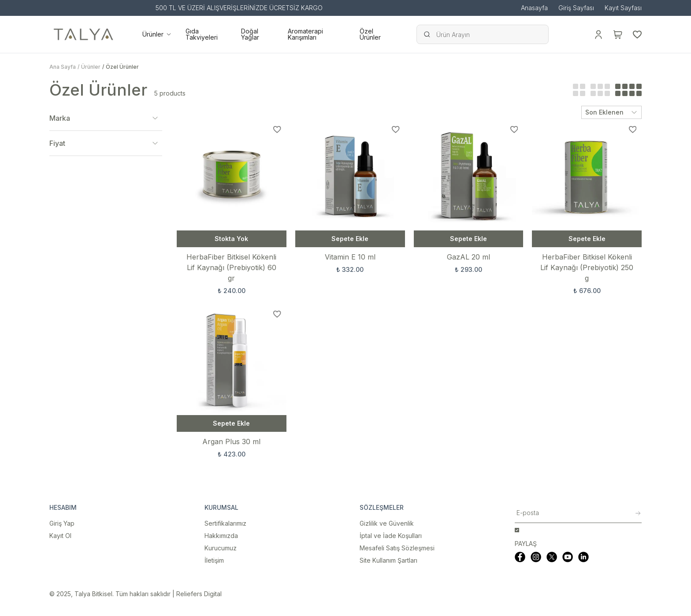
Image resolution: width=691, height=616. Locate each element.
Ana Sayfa (63, 67)
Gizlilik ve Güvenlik (387, 523)
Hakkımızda (221, 536)
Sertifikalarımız (225, 523)
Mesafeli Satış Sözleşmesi (397, 548)
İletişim (214, 560)
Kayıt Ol (60, 536)
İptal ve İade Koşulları (391, 536)
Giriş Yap (62, 523)
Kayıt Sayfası (623, 8)
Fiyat (106, 143)
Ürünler (91, 67)
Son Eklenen (611, 112)
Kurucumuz (221, 548)
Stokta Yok (231, 239)
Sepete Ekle (350, 239)
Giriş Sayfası (576, 8)
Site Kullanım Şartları (388, 560)
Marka (106, 118)
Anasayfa (534, 8)
